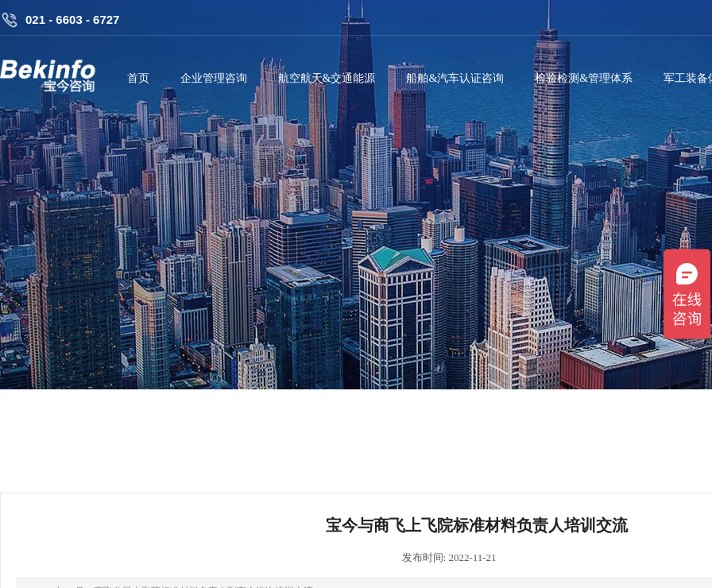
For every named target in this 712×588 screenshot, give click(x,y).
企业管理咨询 (214, 78)
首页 (138, 78)
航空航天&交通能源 (327, 78)
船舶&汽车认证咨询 (455, 78)
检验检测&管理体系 (584, 78)
